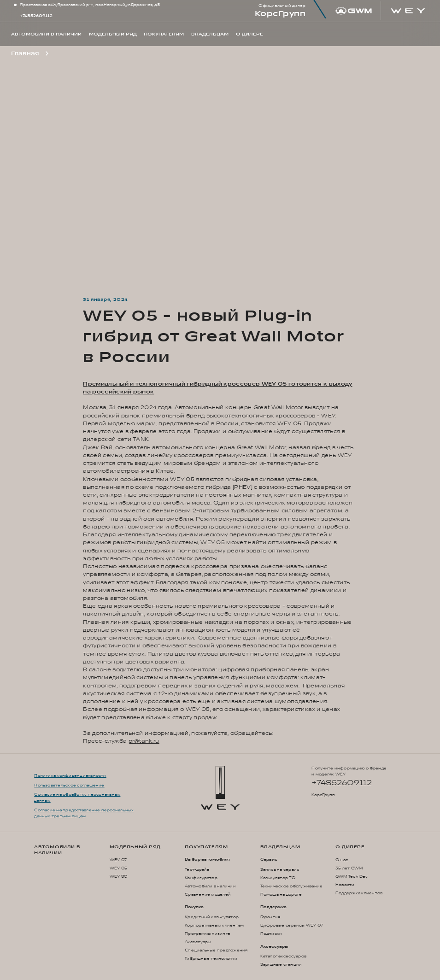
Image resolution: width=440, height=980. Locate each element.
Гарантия (270, 917)
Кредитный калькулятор (212, 917)
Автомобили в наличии (57, 850)
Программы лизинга (207, 934)
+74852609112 (36, 16)
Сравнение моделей (208, 895)
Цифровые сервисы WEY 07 (292, 925)
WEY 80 (118, 877)
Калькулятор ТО (278, 878)
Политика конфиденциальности (70, 776)
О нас (342, 860)
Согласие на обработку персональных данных (77, 798)
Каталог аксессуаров (284, 956)
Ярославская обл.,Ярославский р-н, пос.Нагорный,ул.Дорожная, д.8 (90, 5)
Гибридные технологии (211, 959)
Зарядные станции (281, 965)
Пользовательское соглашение (69, 785)
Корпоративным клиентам (214, 925)
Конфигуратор (201, 878)
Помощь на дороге (281, 895)
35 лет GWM (349, 868)
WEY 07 (118, 860)
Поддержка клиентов (359, 893)
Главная (25, 53)
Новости (345, 885)
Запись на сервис (280, 870)
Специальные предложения (216, 950)
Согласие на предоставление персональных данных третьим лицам (84, 813)
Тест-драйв (197, 870)
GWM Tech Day (352, 877)
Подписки (271, 934)
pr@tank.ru (144, 741)
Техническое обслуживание (292, 886)
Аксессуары (198, 942)
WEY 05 (118, 868)
